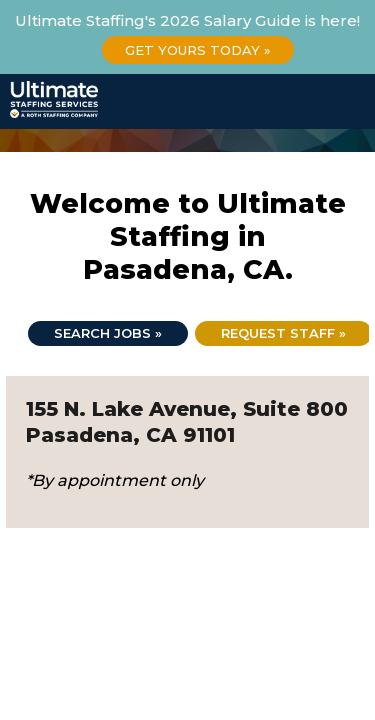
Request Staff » (283, 333)
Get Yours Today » (198, 50)
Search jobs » (108, 333)
